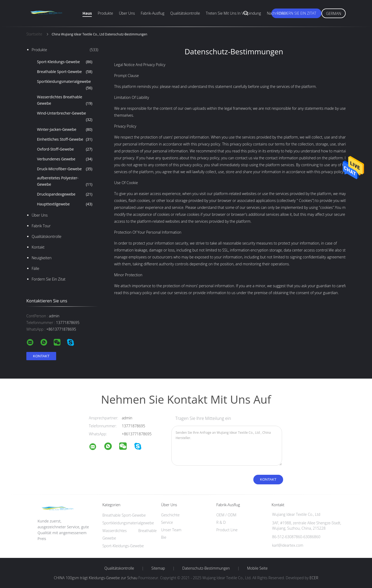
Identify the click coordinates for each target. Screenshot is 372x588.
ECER (314, 578)
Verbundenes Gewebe (65, 159)
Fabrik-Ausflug (153, 13)
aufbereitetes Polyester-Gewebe (65, 181)
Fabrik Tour (41, 226)
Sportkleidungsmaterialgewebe (65, 85)
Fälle (35, 268)
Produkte (105, 13)
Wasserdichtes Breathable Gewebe (65, 100)
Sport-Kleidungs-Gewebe (65, 62)
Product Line (227, 530)
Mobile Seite (257, 568)
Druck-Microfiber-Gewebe (65, 169)
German (334, 13)
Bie (164, 537)
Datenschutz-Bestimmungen (206, 568)
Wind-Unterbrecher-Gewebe (65, 117)
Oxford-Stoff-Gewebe (65, 149)
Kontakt (38, 247)
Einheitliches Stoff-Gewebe (65, 139)
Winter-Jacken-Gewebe (65, 129)
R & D (221, 522)
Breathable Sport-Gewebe (65, 72)
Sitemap (158, 568)
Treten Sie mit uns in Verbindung (233, 13)
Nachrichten (277, 13)
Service (167, 522)
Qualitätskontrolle (185, 13)
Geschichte (170, 515)
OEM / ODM (226, 515)
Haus (87, 13)
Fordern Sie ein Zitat (296, 13)
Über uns (127, 13)
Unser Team (171, 530)
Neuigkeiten (42, 258)
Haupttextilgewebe (65, 204)
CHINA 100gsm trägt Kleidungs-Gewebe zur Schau (96, 578)
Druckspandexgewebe (65, 194)
